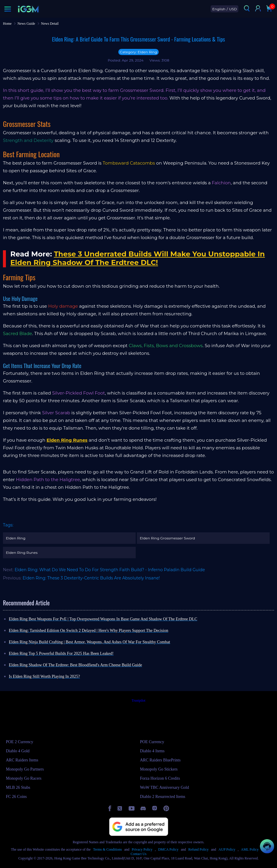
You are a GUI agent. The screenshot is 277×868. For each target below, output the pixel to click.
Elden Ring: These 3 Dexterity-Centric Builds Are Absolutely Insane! (91, 578)
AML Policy (250, 849)
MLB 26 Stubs (18, 787)
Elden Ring (16, 538)
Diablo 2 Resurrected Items (163, 797)
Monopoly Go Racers (24, 778)
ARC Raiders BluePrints (160, 760)
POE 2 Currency (20, 742)
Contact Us (139, 854)
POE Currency (152, 742)
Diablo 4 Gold (18, 751)
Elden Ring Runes (22, 553)
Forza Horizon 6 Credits (160, 778)
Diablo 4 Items (152, 751)
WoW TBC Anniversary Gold (165, 787)
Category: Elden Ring (138, 52)
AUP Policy (227, 849)
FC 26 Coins (16, 797)
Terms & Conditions (107, 849)
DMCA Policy (168, 849)
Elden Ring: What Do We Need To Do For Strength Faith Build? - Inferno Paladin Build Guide (110, 570)
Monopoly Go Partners (25, 769)
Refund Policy (198, 849)
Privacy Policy (142, 849)
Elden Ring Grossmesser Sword (167, 538)
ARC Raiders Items (22, 760)
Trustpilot (138, 700)
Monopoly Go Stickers (159, 769)
